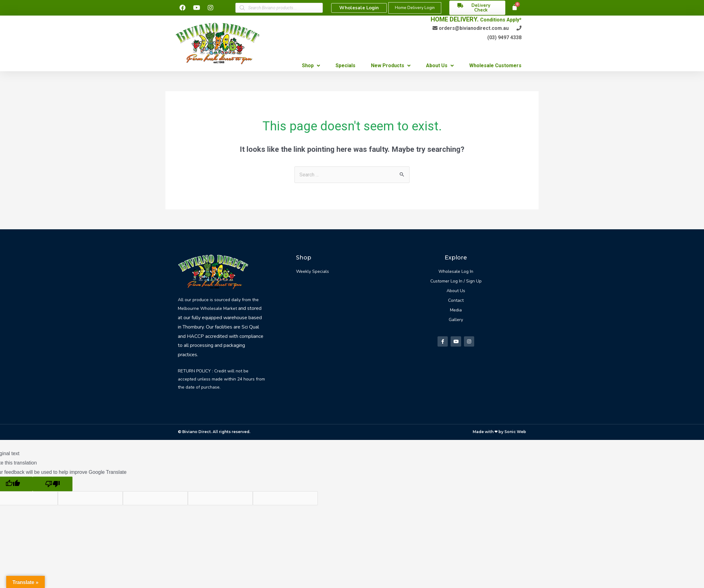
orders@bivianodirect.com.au (474, 28)
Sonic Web (515, 432)
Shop (304, 258)
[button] (359, 8)
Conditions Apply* (501, 20)
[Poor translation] (53, 484)
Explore (456, 258)
